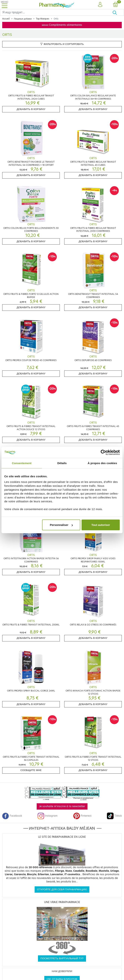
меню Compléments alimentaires (62, 25)
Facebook (12, 816)
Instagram (47, 816)
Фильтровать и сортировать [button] (62, 44)
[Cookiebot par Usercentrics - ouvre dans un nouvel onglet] (103, 452)
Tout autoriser (101, 525)
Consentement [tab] (22, 463)
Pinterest (82, 816)
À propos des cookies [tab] (102, 463)
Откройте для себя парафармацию (62, 889)
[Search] (56, 12)
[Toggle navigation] (4, 5)
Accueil (6, 19)
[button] (100, 5)
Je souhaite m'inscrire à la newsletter (62, 806)
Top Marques (43, 19)
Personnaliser (61, 525)
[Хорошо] (118, 12)
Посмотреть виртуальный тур (62, 958)
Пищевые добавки (23, 19)
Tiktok (114, 816)
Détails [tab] (62, 463)
